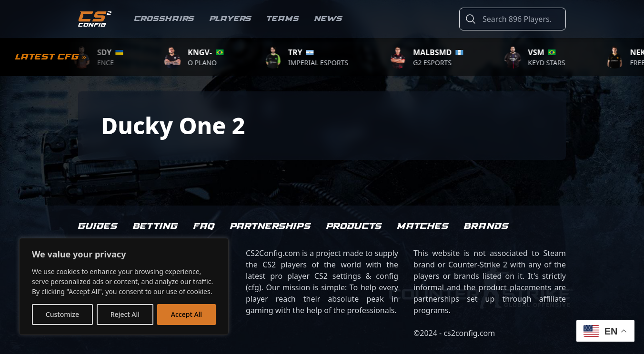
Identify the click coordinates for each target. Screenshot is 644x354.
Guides (98, 226)
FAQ (204, 226)
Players (231, 19)
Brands (486, 226)
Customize (62, 314)
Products (354, 226)
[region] (124, 286)
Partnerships (271, 226)
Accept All (186, 314)
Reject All (125, 314)
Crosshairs (164, 19)
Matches (423, 226)
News (328, 19)
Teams (283, 19)
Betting (156, 226)
